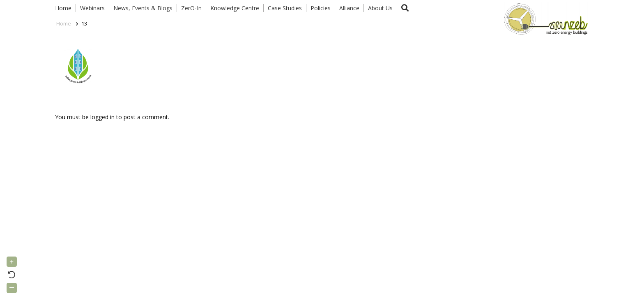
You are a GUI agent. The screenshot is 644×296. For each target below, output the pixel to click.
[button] (405, 8)
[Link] (544, 18)
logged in (102, 117)
